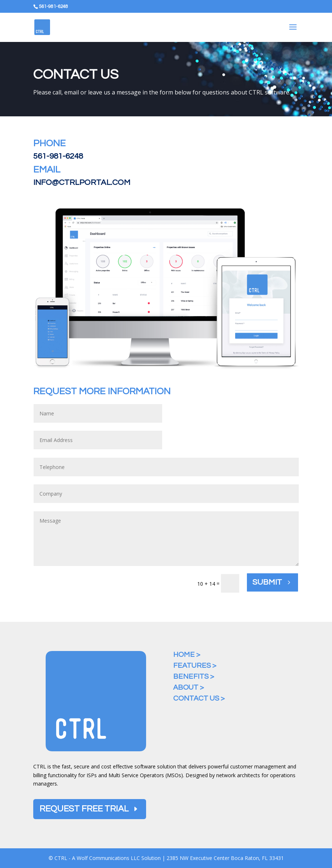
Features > (195, 666)
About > (188, 687)
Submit (267, 582)
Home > (187, 655)
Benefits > (194, 677)
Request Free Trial (84, 809)
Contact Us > (199, 698)
